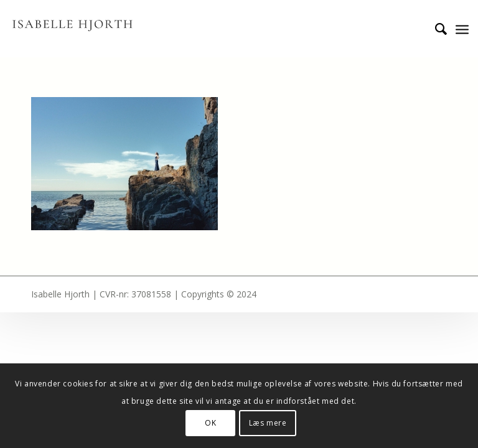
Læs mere (268, 423)
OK (210, 423)
